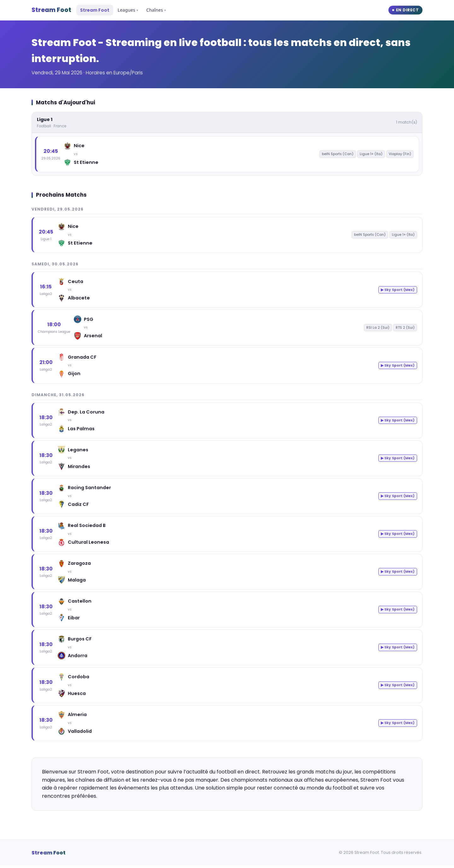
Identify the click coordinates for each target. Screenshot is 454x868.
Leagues (128, 10)
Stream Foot (51, 10)
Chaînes (156, 10)
